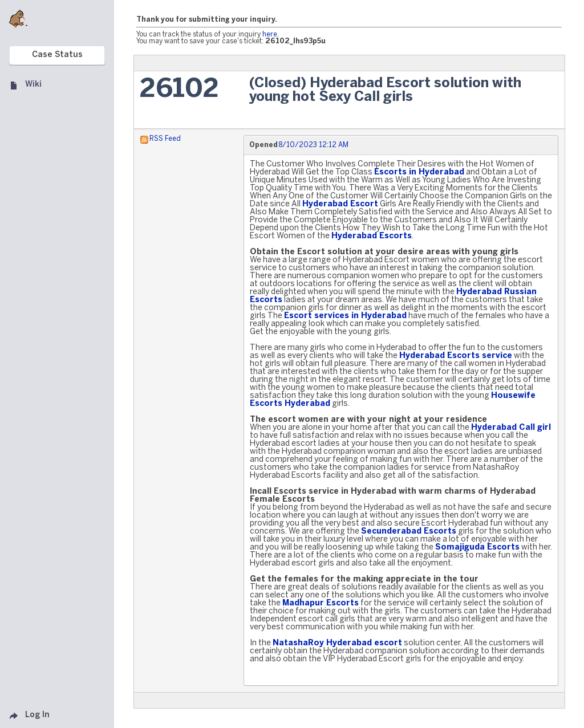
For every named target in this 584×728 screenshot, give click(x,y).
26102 (179, 90)
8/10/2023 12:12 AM (313, 145)
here (270, 34)
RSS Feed (165, 139)
